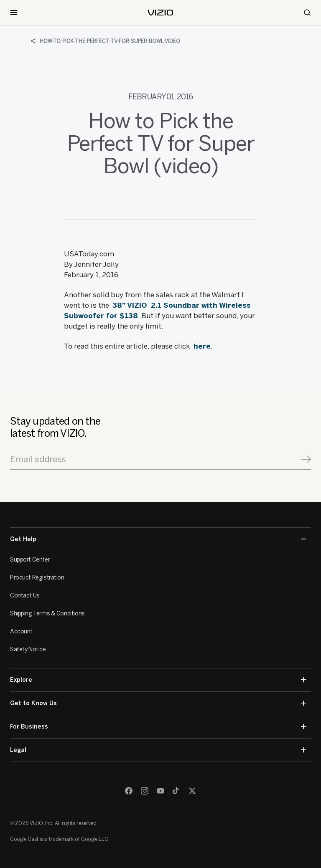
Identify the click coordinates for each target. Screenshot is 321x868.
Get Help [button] (158, 539)
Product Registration (37, 578)
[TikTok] (176, 791)
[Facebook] (129, 791)
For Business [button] (158, 727)
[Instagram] (145, 791)
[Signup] (306, 459)
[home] (160, 13)
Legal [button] (158, 750)
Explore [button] (158, 680)
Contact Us (25, 596)
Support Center (30, 560)
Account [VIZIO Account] (21, 631)
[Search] (307, 13)
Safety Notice (28, 649)
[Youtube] (160, 791)
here (202, 346)
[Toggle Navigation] (14, 13)
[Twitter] (192, 791)
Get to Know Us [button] (158, 703)
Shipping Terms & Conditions (47, 614)
